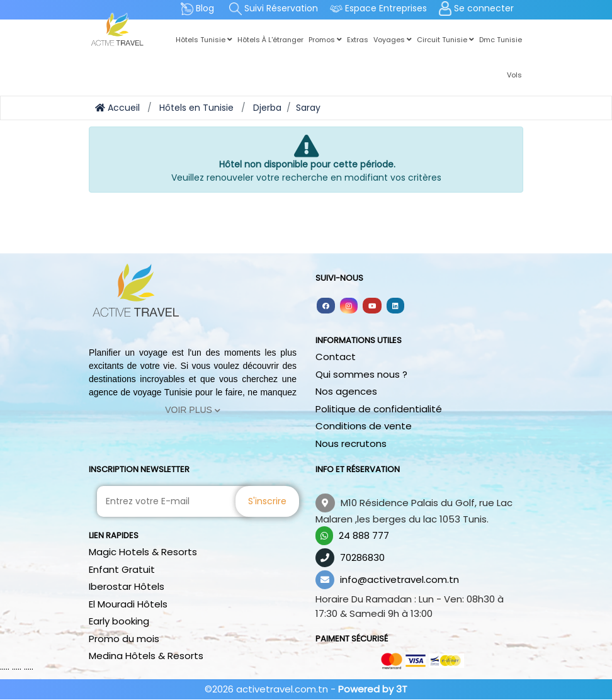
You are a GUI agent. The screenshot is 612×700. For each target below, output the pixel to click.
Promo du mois (124, 639)
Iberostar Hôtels (127, 586)
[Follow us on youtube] (372, 305)
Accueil (117, 108)
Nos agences (346, 391)
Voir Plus (193, 410)
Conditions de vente (364, 426)
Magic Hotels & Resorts (143, 552)
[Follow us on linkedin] (395, 305)
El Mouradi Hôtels (128, 604)
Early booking (119, 621)
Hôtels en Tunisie (196, 108)
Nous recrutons (351, 443)
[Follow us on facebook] (326, 305)
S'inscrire (267, 501)
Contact (336, 357)
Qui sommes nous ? (361, 374)
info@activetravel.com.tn (399, 579)
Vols (514, 75)
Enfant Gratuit (122, 569)
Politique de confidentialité (379, 409)
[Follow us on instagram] (349, 305)
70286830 (362, 557)
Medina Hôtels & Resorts (146, 656)
